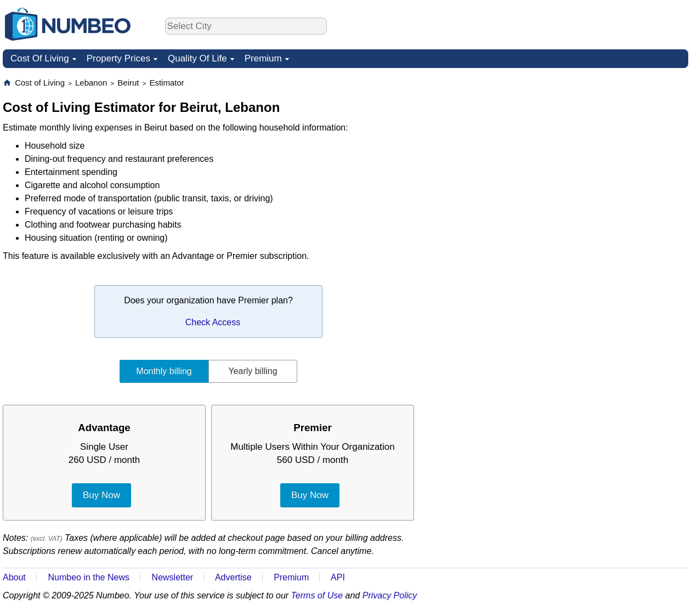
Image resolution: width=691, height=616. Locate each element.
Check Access (213, 322)
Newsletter (173, 577)
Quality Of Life (197, 58)
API (338, 577)
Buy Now (101, 495)
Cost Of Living (40, 58)
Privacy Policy (390, 595)
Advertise (233, 577)
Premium (263, 58)
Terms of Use (317, 595)
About (14, 577)
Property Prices (118, 58)
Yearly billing (253, 371)
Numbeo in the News (89, 577)
